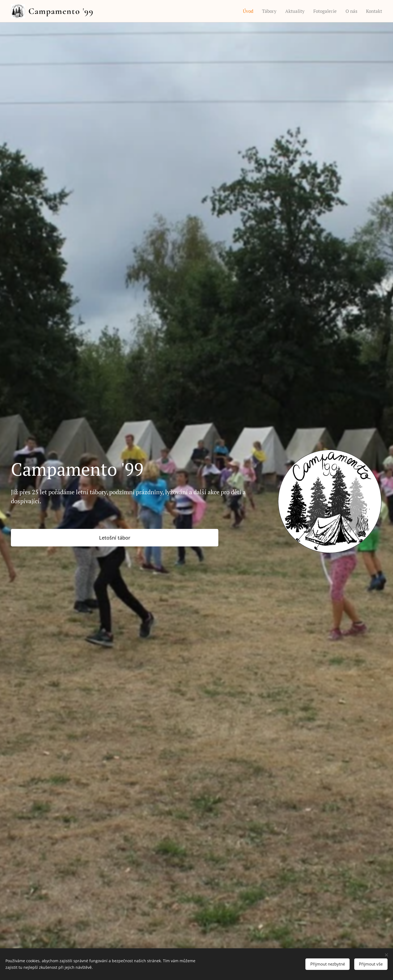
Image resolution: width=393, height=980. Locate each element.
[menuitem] (249, 11)
